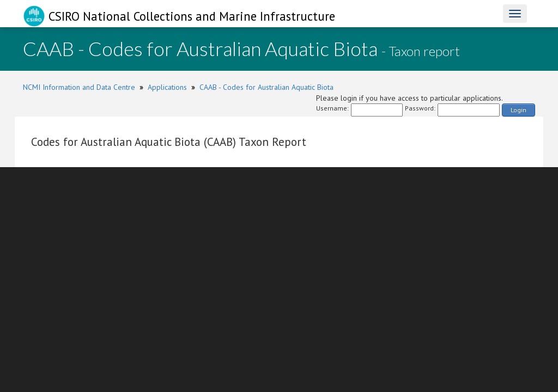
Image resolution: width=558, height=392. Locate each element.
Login (518, 110)
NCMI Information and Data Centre (79, 87)
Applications (167, 87)
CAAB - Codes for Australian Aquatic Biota (266, 87)
